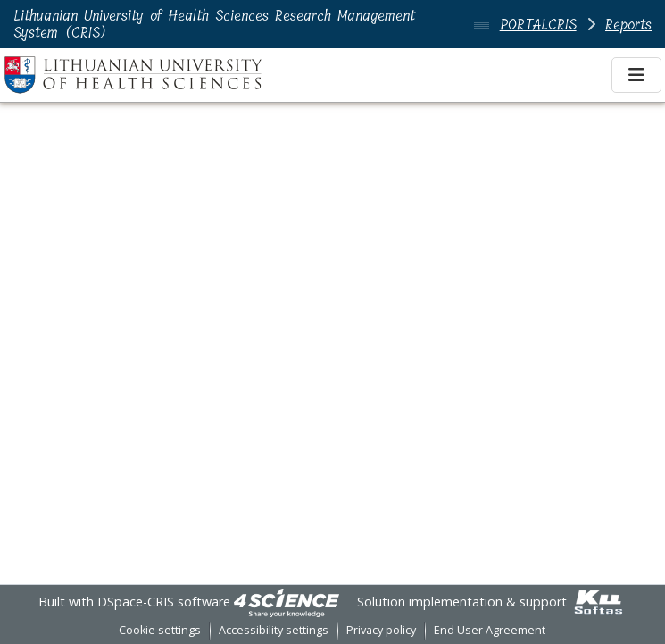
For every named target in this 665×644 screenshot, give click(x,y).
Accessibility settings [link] (274, 630)
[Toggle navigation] (636, 75)
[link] (287, 602)
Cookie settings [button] (160, 630)
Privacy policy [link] (381, 630)
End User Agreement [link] (490, 630)
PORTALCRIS (538, 25)
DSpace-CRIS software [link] (164, 602)
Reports (628, 25)
